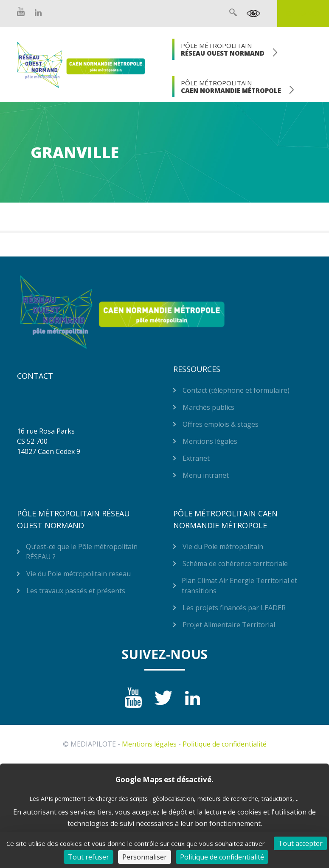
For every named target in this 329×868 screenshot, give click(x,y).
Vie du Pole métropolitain (223, 547)
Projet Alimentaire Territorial (229, 625)
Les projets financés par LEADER (234, 608)
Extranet (303, 14)
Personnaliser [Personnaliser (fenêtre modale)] (145, 857)
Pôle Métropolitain (223, 49)
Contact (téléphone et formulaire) (236, 390)
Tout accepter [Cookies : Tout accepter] (300, 843)
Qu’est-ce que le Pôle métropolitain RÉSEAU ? (82, 552)
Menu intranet (206, 475)
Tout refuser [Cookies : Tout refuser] (89, 857)
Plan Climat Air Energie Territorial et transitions (239, 586)
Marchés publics (208, 407)
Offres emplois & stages (221, 424)
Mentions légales (210, 441)
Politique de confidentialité (225, 744)
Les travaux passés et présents (76, 591)
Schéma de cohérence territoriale (235, 564)
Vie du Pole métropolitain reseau (79, 574)
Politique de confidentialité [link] (222, 857)
